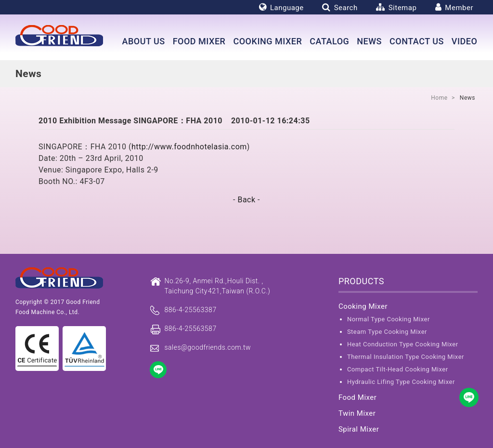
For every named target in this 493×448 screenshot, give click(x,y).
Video (465, 41)
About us (143, 41)
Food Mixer (199, 41)
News (369, 41)
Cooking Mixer (267, 41)
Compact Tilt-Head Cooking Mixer (398, 369)
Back (246, 200)
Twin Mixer (357, 413)
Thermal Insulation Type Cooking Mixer (406, 357)
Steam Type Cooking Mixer (387, 332)
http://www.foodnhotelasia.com (189, 147)
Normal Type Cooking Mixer (389, 319)
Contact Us (417, 41)
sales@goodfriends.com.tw (208, 347)
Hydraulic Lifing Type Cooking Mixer (401, 382)
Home (439, 98)
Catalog (329, 41)
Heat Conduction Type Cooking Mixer (403, 344)
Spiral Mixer (359, 429)
